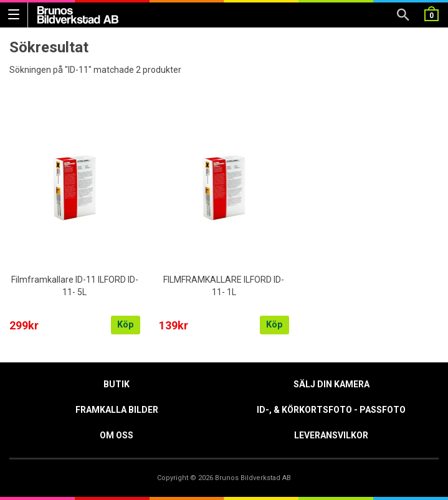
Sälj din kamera (331, 384)
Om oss (117, 435)
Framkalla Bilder (117, 410)
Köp (126, 325)
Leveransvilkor (331, 435)
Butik (117, 384)
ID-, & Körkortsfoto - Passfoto (331, 410)
